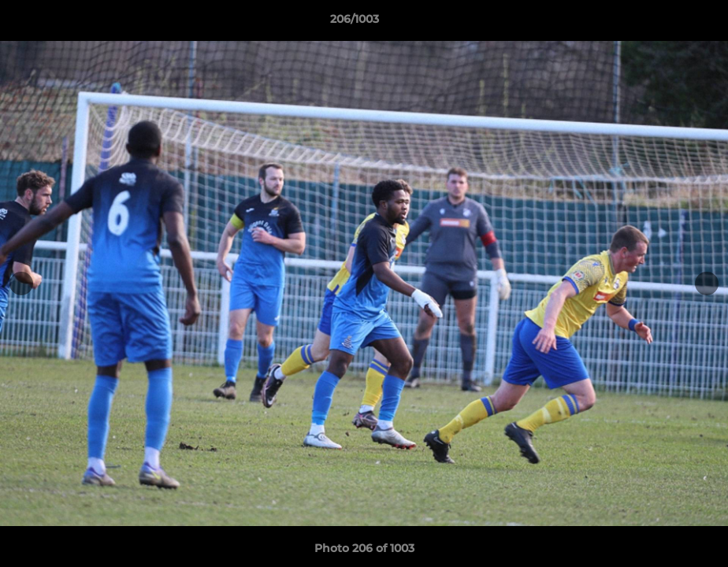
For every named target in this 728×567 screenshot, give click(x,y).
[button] (662, 23)
